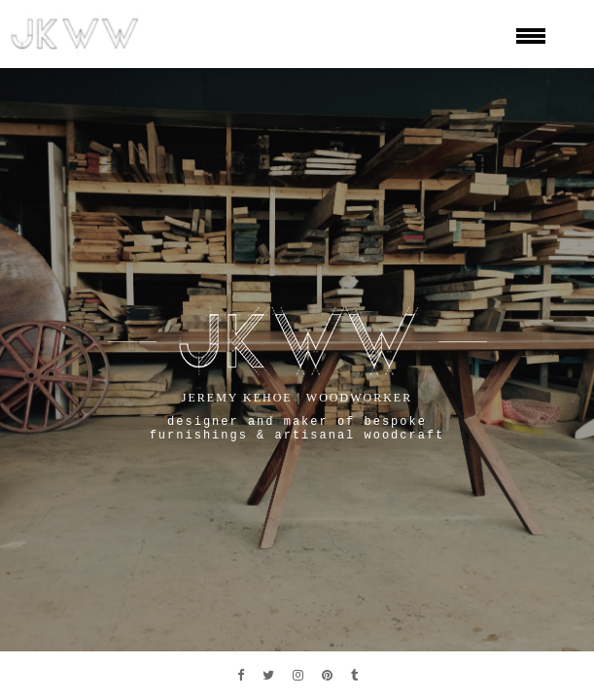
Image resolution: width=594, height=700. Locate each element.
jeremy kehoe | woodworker (297, 398)
